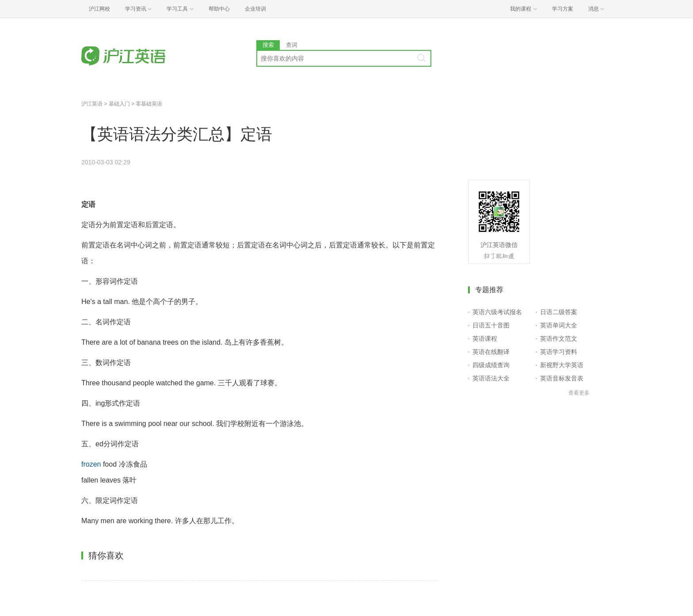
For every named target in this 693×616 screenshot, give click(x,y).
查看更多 (579, 393)
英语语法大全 (491, 378)
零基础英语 (149, 104)
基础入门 (119, 104)
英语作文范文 (559, 338)
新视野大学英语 (562, 365)
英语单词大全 (559, 325)
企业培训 (255, 9)
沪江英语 (92, 104)
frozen (91, 464)
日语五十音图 (491, 325)
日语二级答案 (559, 312)
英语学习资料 (559, 352)
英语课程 (485, 338)
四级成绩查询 (491, 365)
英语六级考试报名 (497, 312)
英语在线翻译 (491, 352)
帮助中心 (219, 9)
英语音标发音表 (562, 378)
